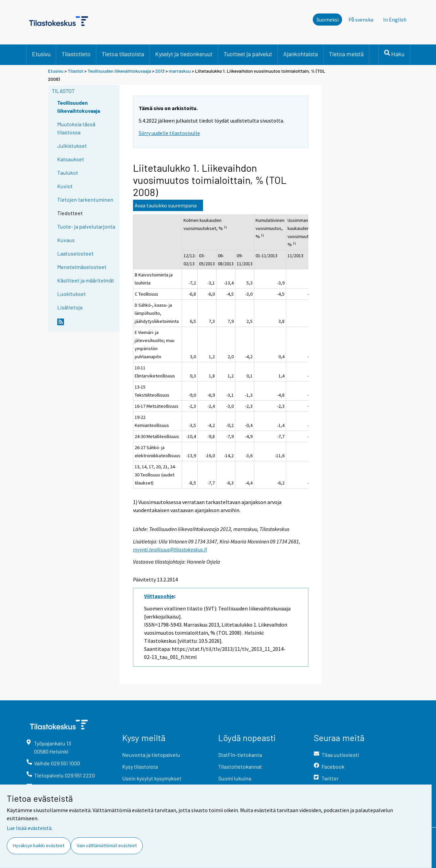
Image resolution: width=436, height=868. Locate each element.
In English (395, 20)
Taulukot (68, 173)
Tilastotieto (76, 54)
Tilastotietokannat (240, 766)
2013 (160, 71)
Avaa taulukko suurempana (166, 205)
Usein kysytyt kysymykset (152, 778)
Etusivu (41, 54)
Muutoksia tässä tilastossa (76, 128)
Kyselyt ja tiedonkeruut (184, 54)
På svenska (361, 20)
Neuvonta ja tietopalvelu (151, 755)
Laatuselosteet (75, 253)
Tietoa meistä (346, 54)
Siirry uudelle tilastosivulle (169, 133)
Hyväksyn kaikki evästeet (39, 845)
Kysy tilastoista (140, 766)
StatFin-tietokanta (240, 755)
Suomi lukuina (235, 778)
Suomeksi (328, 20)
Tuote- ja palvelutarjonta (86, 226)
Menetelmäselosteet (82, 267)
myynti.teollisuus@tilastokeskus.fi (170, 549)
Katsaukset (71, 159)
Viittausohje (159, 596)
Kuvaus (66, 240)
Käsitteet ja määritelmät (86, 280)
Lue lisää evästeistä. (30, 828)
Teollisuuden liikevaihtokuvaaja (119, 71)
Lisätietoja (70, 307)
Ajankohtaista (300, 54)
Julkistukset (72, 146)
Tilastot (76, 71)
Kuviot (65, 186)
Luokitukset (72, 294)
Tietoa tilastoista (123, 54)
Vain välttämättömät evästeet (107, 845)
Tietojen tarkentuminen (85, 199)
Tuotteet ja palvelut (248, 54)
